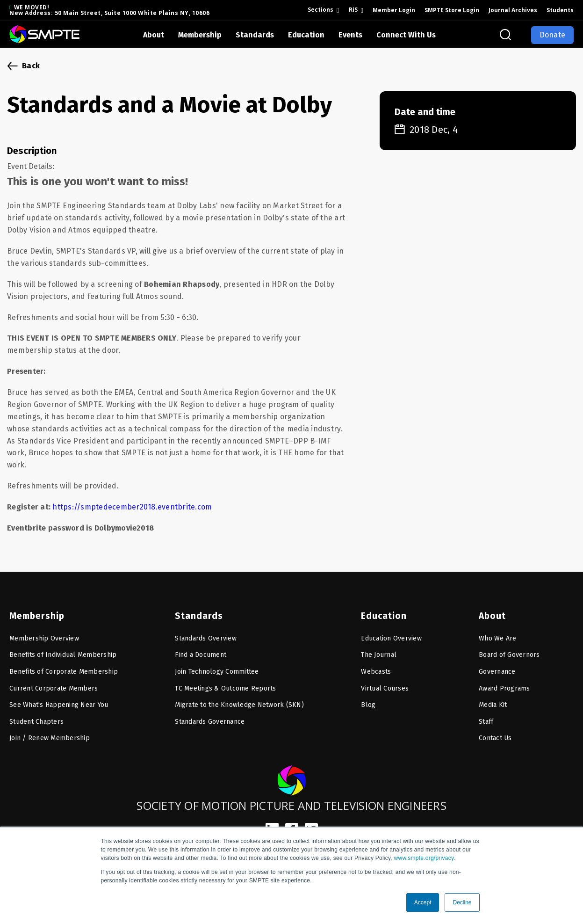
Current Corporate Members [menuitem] (54, 685)
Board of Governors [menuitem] (509, 651)
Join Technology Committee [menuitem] (217, 668)
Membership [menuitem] (36, 612)
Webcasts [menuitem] (376, 668)
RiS (353, 10)
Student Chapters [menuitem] (36, 718)
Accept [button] (423, 902)
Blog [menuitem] (368, 701)
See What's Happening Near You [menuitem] (59, 701)
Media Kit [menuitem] (493, 701)
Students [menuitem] (560, 10)
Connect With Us (406, 35)
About (154, 35)
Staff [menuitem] (486, 718)
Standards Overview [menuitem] (206, 635)
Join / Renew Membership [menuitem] (50, 735)
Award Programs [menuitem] (504, 685)
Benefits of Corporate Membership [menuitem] (64, 668)
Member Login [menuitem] (394, 10)
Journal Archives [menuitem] (513, 10)
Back (31, 66)
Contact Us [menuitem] (495, 735)
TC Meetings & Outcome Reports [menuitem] (225, 685)
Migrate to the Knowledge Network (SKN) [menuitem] (239, 701)
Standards (255, 35)
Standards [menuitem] (197, 612)
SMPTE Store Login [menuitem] (452, 10)
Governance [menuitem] (497, 668)
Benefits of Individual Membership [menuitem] (63, 651)
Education (306, 35)
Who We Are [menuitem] (498, 635)
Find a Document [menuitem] (201, 651)
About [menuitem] (492, 612)
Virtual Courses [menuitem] (385, 685)
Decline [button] (462, 902)
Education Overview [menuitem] (391, 635)
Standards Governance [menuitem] (210, 718)
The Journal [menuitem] (379, 651)
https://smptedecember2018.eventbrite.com (132, 507)
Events (350, 35)
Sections (320, 10)
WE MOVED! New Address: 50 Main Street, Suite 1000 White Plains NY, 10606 (109, 10)
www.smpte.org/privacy (424, 858)
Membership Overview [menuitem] (44, 635)
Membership (200, 35)
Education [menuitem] (382, 612)
